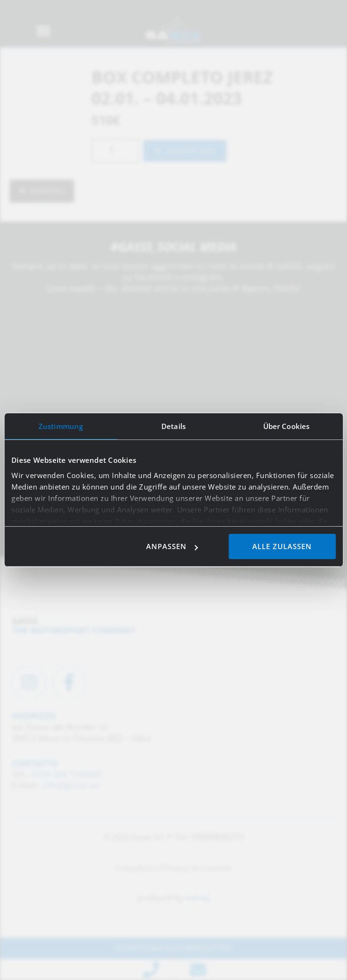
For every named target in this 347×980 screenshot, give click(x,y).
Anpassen (172, 546)
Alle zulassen (282, 546)
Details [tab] (173, 426)
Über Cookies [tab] (286, 426)
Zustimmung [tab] (61, 426)
